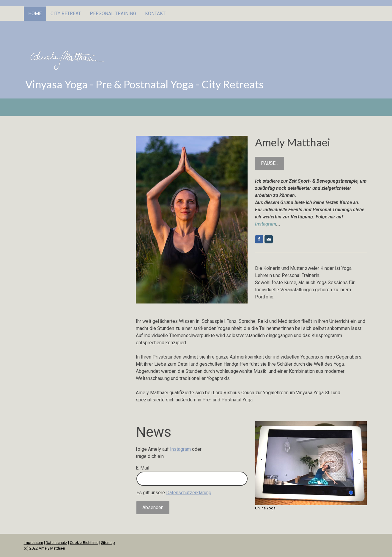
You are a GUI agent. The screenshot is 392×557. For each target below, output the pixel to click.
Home (35, 14)
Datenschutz (56, 543)
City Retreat (66, 14)
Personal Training (113, 14)
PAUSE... (270, 163)
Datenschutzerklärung (189, 493)
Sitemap (108, 543)
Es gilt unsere (174, 493)
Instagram (266, 224)
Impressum (33, 543)
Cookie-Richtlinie (84, 543)
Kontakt (155, 14)
